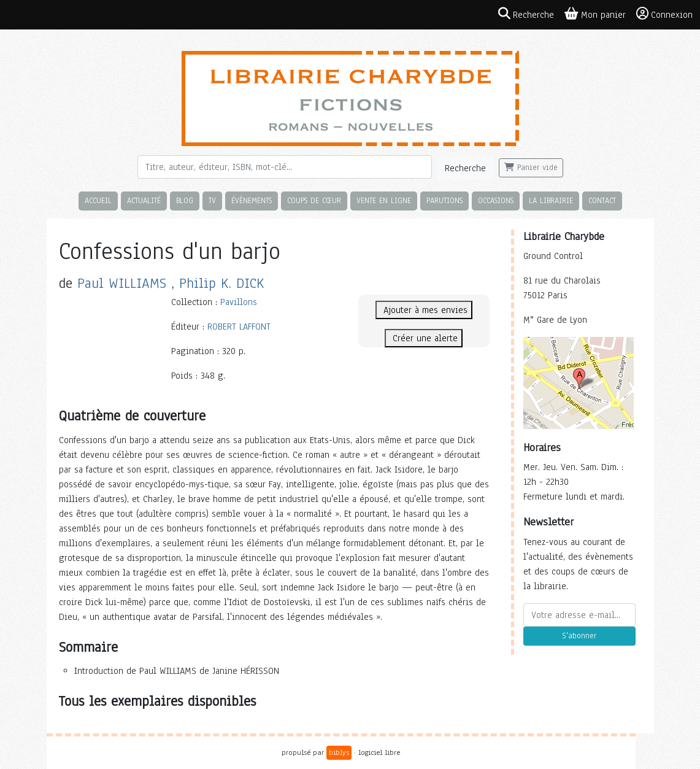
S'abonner (579, 636)
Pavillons (239, 302)
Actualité (144, 200)
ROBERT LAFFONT (239, 327)
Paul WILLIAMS (122, 283)
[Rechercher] (285, 167)
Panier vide (531, 168)
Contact (602, 200)
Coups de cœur (314, 200)
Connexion (664, 14)
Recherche (465, 168)
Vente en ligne (384, 200)
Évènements (252, 200)
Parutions (444, 200)
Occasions (496, 200)
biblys (339, 752)
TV (212, 200)
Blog (185, 200)
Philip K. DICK (221, 283)
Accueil (98, 200)
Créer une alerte (424, 338)
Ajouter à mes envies (424, 310)
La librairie (551, 200)
